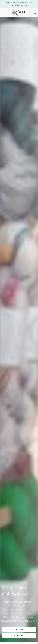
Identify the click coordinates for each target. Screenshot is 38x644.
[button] (19, 5)
